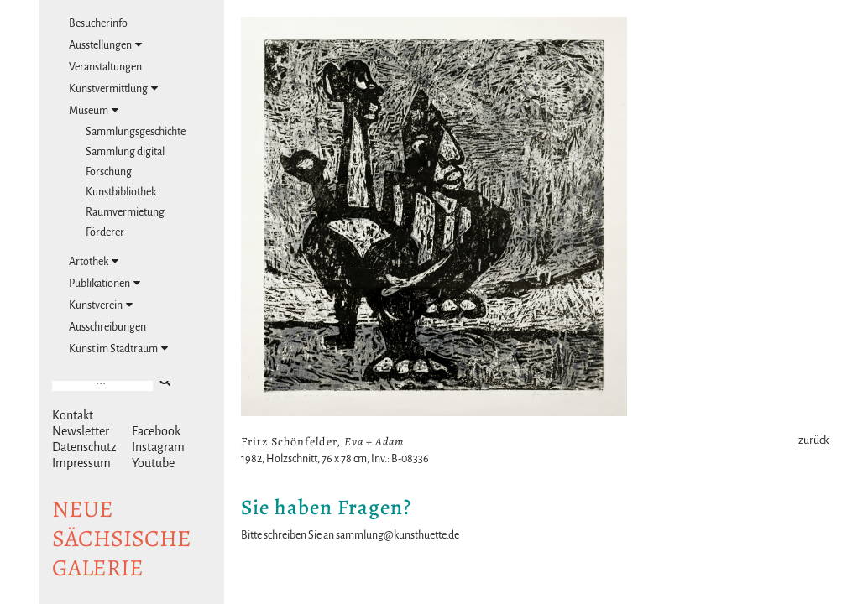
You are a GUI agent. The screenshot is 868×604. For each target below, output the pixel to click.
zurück (813, 440)
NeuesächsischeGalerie (122, 539)
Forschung (109, 172)
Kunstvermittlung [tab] (113, 89)
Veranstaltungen (105, 67)
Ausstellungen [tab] (105, 45)
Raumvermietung (125, 212)
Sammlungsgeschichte (136, 132)
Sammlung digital (125, 152)
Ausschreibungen (107, 327)
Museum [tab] (94, 110)
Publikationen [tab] (105, 283)
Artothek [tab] (94, 261)
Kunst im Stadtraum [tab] (118, 349)
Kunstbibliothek (121, 192)
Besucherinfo (98, 23)
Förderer (105, 232)
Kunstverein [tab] (101, 305)
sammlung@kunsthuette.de (397, 535)
